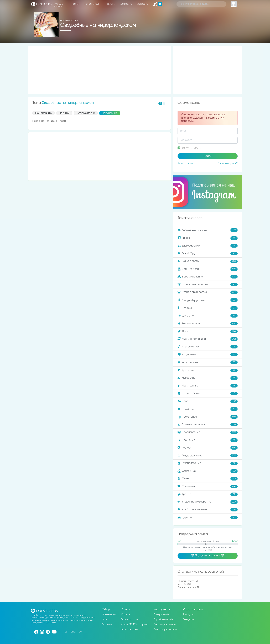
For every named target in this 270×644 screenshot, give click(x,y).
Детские (208, 308)
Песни (75, 4)
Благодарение (208, 246)
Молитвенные (208, 386)
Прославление (208, 432)
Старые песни (86, 113)
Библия (208, 238)
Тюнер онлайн (162, 614)
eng (73, 632)
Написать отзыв (129, 629)
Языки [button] (109, 4)
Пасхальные (208, 417)
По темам (107, 624)
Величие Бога (208, 269)
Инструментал (208, 347)
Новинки (64, 113)
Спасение (208, 487)
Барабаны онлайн (163, 619)
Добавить (126, 4)
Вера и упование (208, 277)
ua (80, 632)
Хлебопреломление (208, 510)
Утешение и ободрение (208, 502)
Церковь (208, 517)
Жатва (208, 331)
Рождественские (208, 456)
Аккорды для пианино (165, 624)
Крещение (208, 370)
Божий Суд (208, 254)
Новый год (208, 409)
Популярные (110, 113)
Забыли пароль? (228, 163)
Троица (208, 494)
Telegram (188, 619)
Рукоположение (208, 463)
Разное (208, 448)
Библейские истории (208, 230)
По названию (44, 113)
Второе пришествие (208, 292)
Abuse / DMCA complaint (135, 624)
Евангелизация (208, 324)
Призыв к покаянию (208, 425)
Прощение (208, 440)
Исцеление (208, 354)
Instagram (189, 614)
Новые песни (109, 614)
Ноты (105, 619)
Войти (207, 156)
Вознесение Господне (208, 285)
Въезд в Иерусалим (208, 300)
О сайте (126, 614)
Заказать (142, 4)
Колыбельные (208, 362)
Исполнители (92, 4)
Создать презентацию (166, 629)
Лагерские (208, 378)
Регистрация (185, 163)
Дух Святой (208, 316)
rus (66, 632)
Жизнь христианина (208, 339)
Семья (208, 479)
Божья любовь (208, 261)
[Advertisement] (99, 70)
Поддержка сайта (131, 619)
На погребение (208, 394)
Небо (208, 401)
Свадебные (208, 471)
